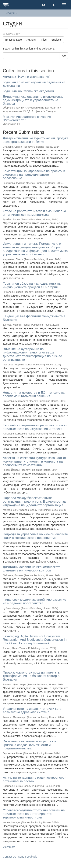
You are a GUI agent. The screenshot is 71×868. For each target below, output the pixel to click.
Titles (43, 40)
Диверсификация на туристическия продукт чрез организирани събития (35, 140)
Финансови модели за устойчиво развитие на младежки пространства (34, 601)
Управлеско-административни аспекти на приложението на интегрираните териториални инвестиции (34, 814)
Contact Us (9, 857)
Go (64, 56)
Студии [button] (11, 13)
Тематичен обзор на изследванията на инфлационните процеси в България (32, 285)
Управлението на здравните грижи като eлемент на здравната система (32, 711)
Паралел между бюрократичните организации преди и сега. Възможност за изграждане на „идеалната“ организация (34, 501)
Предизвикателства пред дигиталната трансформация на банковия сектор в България (31, 676)
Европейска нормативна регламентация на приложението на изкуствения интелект (35, 427)
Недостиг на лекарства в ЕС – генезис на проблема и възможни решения (34, 394)
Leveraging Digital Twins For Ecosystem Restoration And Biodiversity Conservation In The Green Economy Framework (35, 640)
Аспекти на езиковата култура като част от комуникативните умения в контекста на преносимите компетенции (35, 461)
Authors (31, 40)
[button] (44, 5)
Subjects (56, 40)
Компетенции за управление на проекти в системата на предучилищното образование (34, 175)
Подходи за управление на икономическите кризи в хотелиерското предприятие (35, 536)
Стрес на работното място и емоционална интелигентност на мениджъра (34, 213)
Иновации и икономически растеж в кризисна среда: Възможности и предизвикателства (30, 745)
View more (9, 847)
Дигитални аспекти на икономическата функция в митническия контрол (32, 569)
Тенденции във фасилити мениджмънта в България (34, 318)
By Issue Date (14, 40)
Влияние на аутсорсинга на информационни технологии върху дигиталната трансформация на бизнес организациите (32, 354)
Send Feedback (27, 857)
